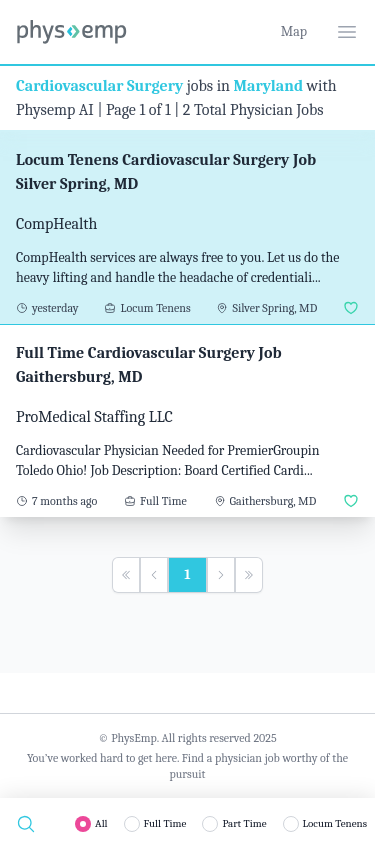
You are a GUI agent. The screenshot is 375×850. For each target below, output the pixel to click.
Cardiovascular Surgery (99, 86)
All (101, 823)
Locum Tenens (335, 823)
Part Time (244, 823)
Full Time (165, 823)
